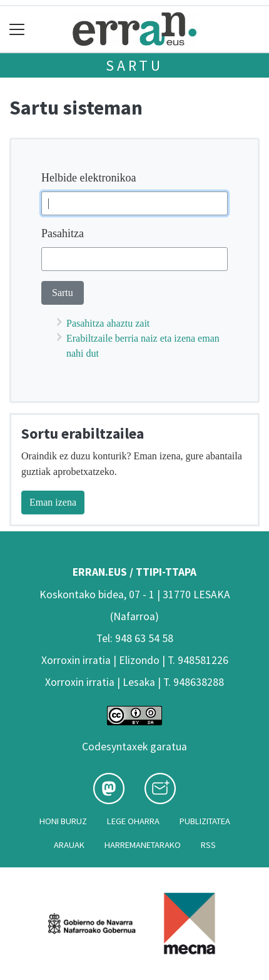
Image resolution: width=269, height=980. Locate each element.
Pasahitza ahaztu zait (108, 323)
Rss (208, 845)
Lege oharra (133, 821)
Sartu (134, 65)
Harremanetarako (143, 845)
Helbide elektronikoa (89, 178)
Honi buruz (63, 821)
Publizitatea (205, 821)
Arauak (69, 845)
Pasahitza (63, 233)
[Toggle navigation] (17, 29)
